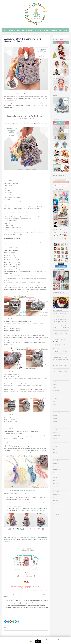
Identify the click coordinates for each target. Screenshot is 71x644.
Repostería (39, 30)
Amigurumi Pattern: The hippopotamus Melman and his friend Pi (60, 365)
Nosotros (12, 30)
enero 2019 (55, 430)
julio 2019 (55, 419)
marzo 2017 (55, 483)
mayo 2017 (55, 481)
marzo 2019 (55, 424)
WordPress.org (56, 515)
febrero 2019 (56, 427)
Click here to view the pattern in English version (38, 173)
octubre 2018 (56, 438)
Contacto (47, 30)
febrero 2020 (56, 407)
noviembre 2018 (56, 435)
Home (5, 30)
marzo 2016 (55, 500)
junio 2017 (55, 478)
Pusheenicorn (35, 98)
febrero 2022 (56, 379)
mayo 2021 (55, 385)
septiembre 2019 (56, 413)
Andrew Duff (14, 100)
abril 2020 (55, 404)
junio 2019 (55, 421)
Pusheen (21, 102)
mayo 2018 (55, 449)
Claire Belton (7, 100)
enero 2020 (55, 410)
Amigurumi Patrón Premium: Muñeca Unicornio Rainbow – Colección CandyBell (61, 321)
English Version (57, 30)
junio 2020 (55, 402)
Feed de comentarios (57, 512)
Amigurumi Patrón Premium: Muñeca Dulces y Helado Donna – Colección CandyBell (61, 315)
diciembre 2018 (56, 433)
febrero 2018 (56, 455)
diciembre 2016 (56, 492)
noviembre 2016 (56, 495)
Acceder (55, 506)
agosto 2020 (56, 396)
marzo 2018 (55, 452)
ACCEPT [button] (38, 642)
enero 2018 (55, 458)
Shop (66, 30)
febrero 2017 (56, 486)
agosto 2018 (55, 444)
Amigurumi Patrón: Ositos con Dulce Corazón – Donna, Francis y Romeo (61, 353)
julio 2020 (55, 399)
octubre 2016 (56, 497)
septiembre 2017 (56, 469)
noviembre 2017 (56, 464)
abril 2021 (55, 387)
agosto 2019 (55, 416)
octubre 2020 (56, 393)
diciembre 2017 (56, 461)
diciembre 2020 (56, 390)
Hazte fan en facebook (59, 115)
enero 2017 (55, 489)
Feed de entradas (57, 509)
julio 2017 (55, 475)
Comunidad (30, 30)
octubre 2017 (56, 466)
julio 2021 (55, 382)
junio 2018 (55, 447)
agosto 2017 (55, 472)
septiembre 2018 (56, 441)
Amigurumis (21, 30)
